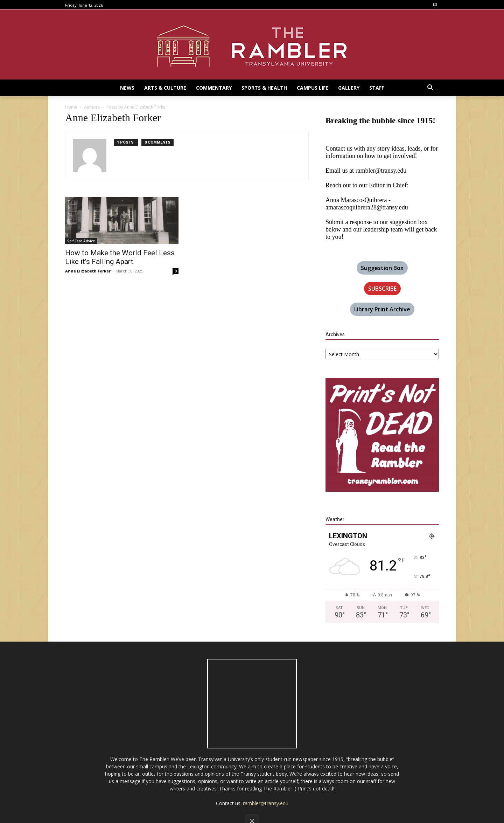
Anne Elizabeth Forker (88, 271)
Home (71, 107)
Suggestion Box (382, 268)
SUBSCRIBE (382, 289)
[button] (430, 88)
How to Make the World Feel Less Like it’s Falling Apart (120, 257)
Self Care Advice (81, 241)
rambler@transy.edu (381, 171)
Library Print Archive (382, 309)
